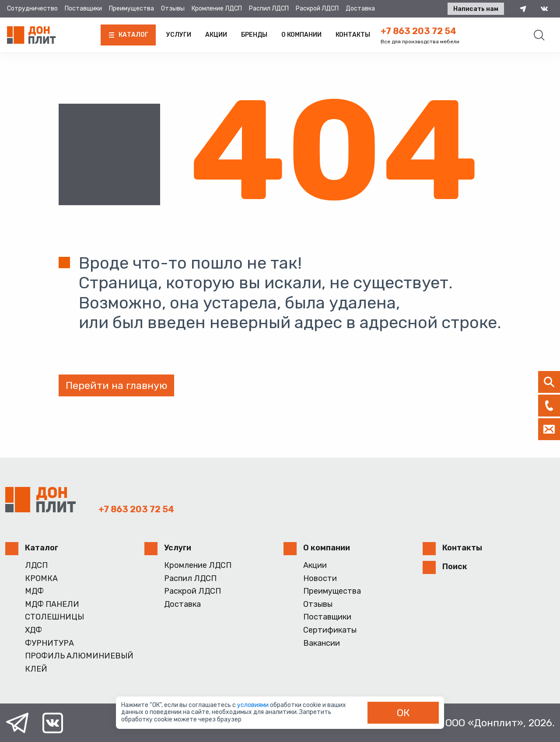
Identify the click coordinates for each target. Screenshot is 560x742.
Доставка (360, 9)
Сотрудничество (32, 9)
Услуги (179, 35)
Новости (320, 579)
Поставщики (83, 9)
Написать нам (476, 9)
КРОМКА (41, 579)
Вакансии (322, 643)
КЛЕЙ (36, 669)
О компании (301, 35)
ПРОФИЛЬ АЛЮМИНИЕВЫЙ (79, 656)
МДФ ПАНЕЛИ (52, 604)
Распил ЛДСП (269, 9)
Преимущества (131, 9)
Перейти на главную (116, 385)
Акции (216, 35)
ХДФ (33, 630)
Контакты (353, 35)
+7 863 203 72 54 (418, 31)
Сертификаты (330, 630)
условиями (254, 705)
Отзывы (173, 9)
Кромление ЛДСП (217, 9)
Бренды (254, 35)
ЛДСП (36, 565)
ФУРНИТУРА (49, 643)
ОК (403, 713)
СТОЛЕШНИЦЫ (54, 617)
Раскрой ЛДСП (317, 9)
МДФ (34, 591)
